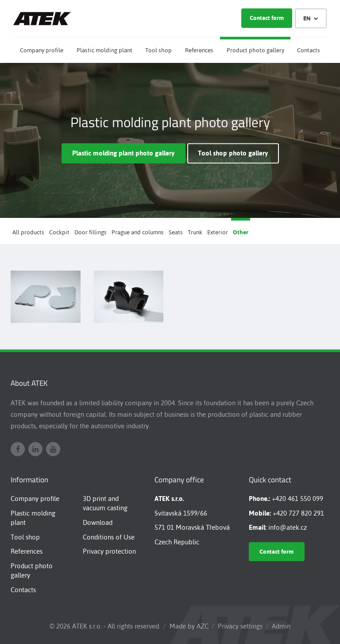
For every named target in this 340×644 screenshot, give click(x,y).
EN (311, 18)
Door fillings (91, 232)
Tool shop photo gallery (233, 153)
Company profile (42, 50)
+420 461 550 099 (297, 499)
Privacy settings (240, 626)
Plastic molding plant (104, 50)
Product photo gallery (255, 50)
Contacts (309, 50)
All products (28, 232)
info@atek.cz (288, 527)
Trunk (195, 232)
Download (98, 522)
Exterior (218, 232)
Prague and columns (138, 232)
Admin (281, 626)
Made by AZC (189, 626)
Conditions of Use (109, 537)
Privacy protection (109, 551)
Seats (176, 232)
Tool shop (158, 50)
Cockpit (59, 232)
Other (241, 232)
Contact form (267, 18)
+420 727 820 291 (298, 513)
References (199, 50)
